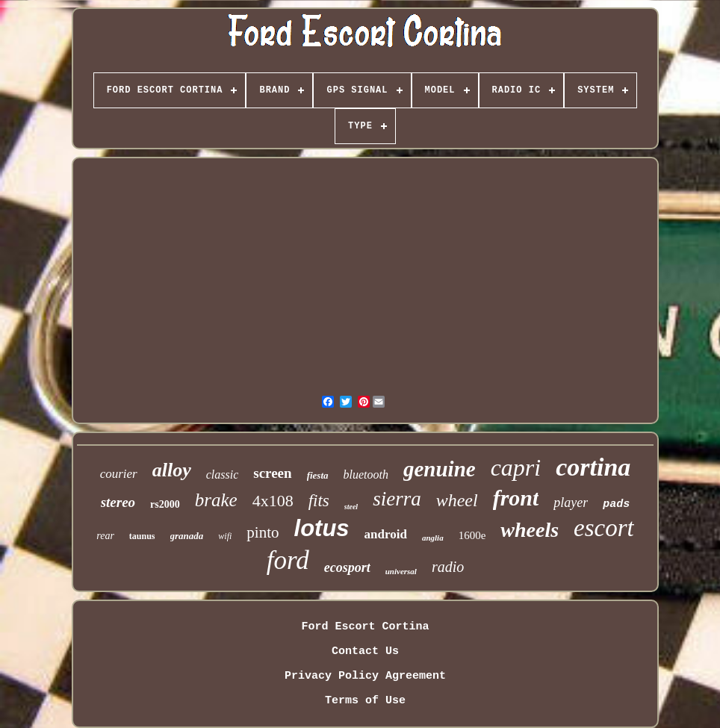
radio (448, 567)
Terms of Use (365, 701)
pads (616, 504)
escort (604, 528)
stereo (118, 502)
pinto (263, 532)
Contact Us (365, 651)
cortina (593, 467)
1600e (472, 535)
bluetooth (366, 475)
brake (216, 500)
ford (288, 560)
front (516, 498)
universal (401, 571)
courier (119, 474)
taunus (142, 536)
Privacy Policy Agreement (365, 676)
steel (351, 507)
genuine (440, 469)
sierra (397, 499)
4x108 (273, 501)
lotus (322, 528)
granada (187, 536)
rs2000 (165, 504)
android (386, 534)
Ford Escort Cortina (365, 627)
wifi (225, 536)
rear (105, 536)
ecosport (347, 567)
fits (319, 501)
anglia (433, 538)
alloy (172, 470)
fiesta (318, 475)
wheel (457, 500)
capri (516, 467)
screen (272, 473)
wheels (530, 530)
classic (223, 475)
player (571, 503)
